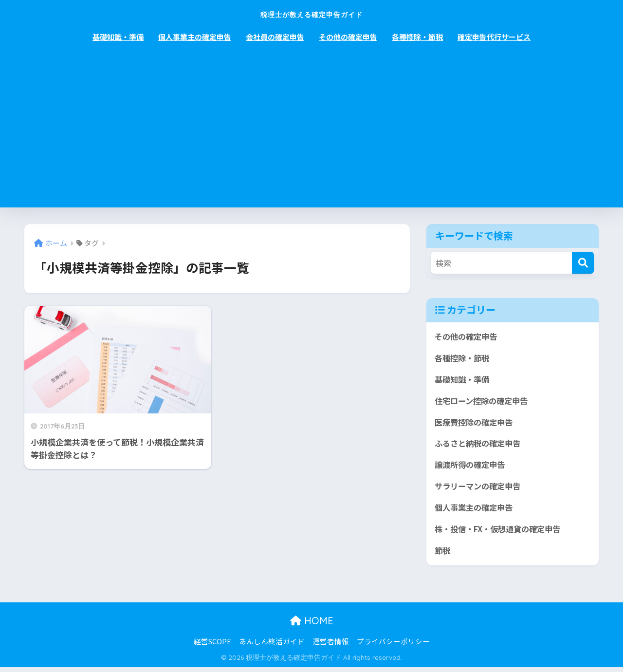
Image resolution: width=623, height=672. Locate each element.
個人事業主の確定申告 (195, 37)
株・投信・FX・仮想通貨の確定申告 (502, 533)
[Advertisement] (311, 134)
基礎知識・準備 (118, 37)
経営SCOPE (212, 645)
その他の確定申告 (348, 37)
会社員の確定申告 (275, 37)
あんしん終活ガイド (272, 645)
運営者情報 (331, 645)
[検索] (583, 263)
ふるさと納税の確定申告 (480, 446)
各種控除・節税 (417, 37)
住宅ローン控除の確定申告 (484, 402)
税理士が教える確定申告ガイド (311, 13)
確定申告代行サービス (494, 37)
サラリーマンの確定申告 (480, 489)
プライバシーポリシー (393, 645)
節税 (443, 555)
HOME (312, 625)
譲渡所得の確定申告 (472, 467)
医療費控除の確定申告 (476, 424)
